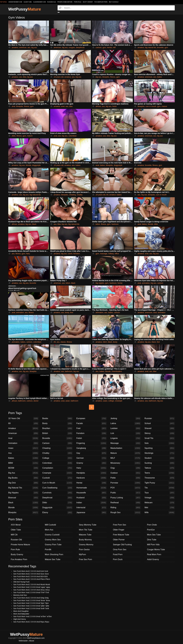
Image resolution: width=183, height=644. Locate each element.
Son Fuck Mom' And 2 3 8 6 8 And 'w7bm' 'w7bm (33, 616)
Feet (91, 428)
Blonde (23, 508)
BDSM (23, 468)
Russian (160, 418)
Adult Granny (153, 559)
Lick (126, 433)
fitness (113, 77)
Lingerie (126, 438)
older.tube (28, 2)
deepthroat (80, 47)
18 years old (59, 77)
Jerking (126, 418)
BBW (23, 463)
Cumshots (57, 493)
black (34, 224)
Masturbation (126, 448)
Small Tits (160, 438)
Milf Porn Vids (153, 545)
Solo (160, 443)
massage (104, 254)
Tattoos (160, 468)
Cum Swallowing (57, 488)
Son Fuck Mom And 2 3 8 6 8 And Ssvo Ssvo (31, 574)
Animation (23, 443)
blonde (28, 165)
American (23, 433)
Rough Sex (126, 513)
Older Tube (16, 530)
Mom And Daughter (21, 611)
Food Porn (118, 554)
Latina (126, 423)
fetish (114, 106)
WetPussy (25, 9)
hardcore (115, 224)
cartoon (99, 47)
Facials (91, 423)
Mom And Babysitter (21, 614)
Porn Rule (78, 2)
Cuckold (57, 478)
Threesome (160, 478)
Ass (23, 453)
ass (29, 47)
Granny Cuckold (52, 535)
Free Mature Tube (121, 535)
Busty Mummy (85, 540)
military (111, 254)
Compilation (57, 468)
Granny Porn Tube (53, 545)
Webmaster (23, 641)
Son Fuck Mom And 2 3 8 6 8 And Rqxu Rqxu (31, 622)
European (91, 418)
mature (164, 106)
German (91, 458)
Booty (57, 423)
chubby (80, 195)
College (57, 458)
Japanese (91, 513)
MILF (126, 458)
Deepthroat (57, 498)
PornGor (151, 530)
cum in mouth (151, 106)
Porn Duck (118, 559)
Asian (23, 448)
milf (114, 47)
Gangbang (91, 448)
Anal (23, 438)
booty (67, 312)
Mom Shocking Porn (54, 554)
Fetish (91, 438)
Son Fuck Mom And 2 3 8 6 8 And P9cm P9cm (32, 579)
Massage (126, 443)
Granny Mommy (86, 545)
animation (146, 283)
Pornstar (126, 483)
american (23, 47)
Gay (91, 453)
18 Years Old (23, 418)
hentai (109, 47)
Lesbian (126, 428)
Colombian (57, 463)
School (160, 423)
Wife (160, 513)
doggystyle (36, 165)
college (111, 401)
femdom (77, 254)
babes (159, 77)
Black (23, 503)
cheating (72, 195)
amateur (15, 47)
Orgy (126, 468)
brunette (160, 47)
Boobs (57, 418)
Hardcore (91, 478)
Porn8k (48, 550)
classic (63, 342)
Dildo (57, 503)
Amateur (23, 428)
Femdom (91, 433)
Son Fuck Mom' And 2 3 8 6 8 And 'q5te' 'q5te (31, 606)
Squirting (160, 448)
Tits (160, 488)
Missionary (126, 463)
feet (72, 312)
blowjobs (106, 77)
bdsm (98, 224)
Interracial (91, 508)
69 (107, 195)
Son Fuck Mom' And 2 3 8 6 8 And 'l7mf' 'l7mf (31, 592)
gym (104, 47)
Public (126, 493)
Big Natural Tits (23, 488)
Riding (126, 508)
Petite (126, 478)
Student (160, 458)
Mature (126, 453)
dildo (14, 136)
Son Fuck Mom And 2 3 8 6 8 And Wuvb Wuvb (32, 584)
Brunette (57, 438)
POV (126, 488)
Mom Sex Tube (154, 535)
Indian (91, 503)
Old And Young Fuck (21, 582)
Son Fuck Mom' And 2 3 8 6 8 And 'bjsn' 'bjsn (31, 603)
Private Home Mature (65, 2)
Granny (91, 463)
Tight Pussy (160, 483)
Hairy (91, 468)
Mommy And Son (20, 595)
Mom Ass (49, 530)
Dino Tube (152, 540)
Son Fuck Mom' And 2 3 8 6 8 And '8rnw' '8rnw (32, 600)
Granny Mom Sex (53, 540)
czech (70, 254)
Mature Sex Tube (53, 559)
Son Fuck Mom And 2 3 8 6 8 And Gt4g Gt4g (31, 598)
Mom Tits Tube (86, 530)
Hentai (91, 483)
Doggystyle (57, 508)
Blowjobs (23, 513)
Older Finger (119, 530)
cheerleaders (117, 371)
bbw (25, 77)
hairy (28, 254)
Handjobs (91, 473)
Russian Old (52, 2)
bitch (105, 342)
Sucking (160, 463)
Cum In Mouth (57, 483)
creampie (119, 401)
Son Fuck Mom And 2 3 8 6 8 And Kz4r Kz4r (31, 571)
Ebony (57, 513)
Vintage (160, 498)
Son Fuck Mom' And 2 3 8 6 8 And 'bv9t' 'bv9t (31, 608)
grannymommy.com (15, 2)
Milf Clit (14, 535)
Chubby (57, 453)
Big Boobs (23, 478)
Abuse (32, 641)
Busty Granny (88, 2)
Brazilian (57, 428)
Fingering (91, 443)
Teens (160, 473)
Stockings (160, 453)
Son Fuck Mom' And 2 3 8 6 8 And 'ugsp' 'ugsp (32, 587)
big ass (34, 47)
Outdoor (126, 473)
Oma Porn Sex (120, 550)
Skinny (160, 433)
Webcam (160, 503)
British (57, 433)
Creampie (57, 473)
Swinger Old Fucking (122, 545)
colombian (73, 136)
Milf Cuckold (114, 2)
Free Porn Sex (120, 525)
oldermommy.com (39, 2)
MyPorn (82, 554)
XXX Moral (16, 525)
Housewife (91, 493)
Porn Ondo (152, 525)
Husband (91, 498)
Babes (23, 458)
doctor (36, 401)
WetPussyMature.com (36, 638)
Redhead (126, 503)
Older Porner (119, 540)
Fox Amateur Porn (101, 2)
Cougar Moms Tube (156, 550)
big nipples (100, 283)
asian (68, 401)
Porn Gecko (84, 550)
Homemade (91, 488)
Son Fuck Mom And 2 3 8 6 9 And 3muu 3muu (32, 590)
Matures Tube (85, 535)
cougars (72, 47)
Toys (160, 493)
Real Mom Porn (154, 554)
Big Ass (23, 473)
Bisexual (23, 498)
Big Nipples (23, 493)
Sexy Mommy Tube (88, 525)
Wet (160, 508)
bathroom (69, 371)
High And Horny (20, 619)
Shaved (160, 428)
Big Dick (23, 483)
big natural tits (151, 47)
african (98, 106)
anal (13, 106)
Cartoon (57, 443)
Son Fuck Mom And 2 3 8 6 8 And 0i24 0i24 (30, 576)
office (117, 254)
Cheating (57, 448)
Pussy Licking (126, 498)
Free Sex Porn (85, 559)
